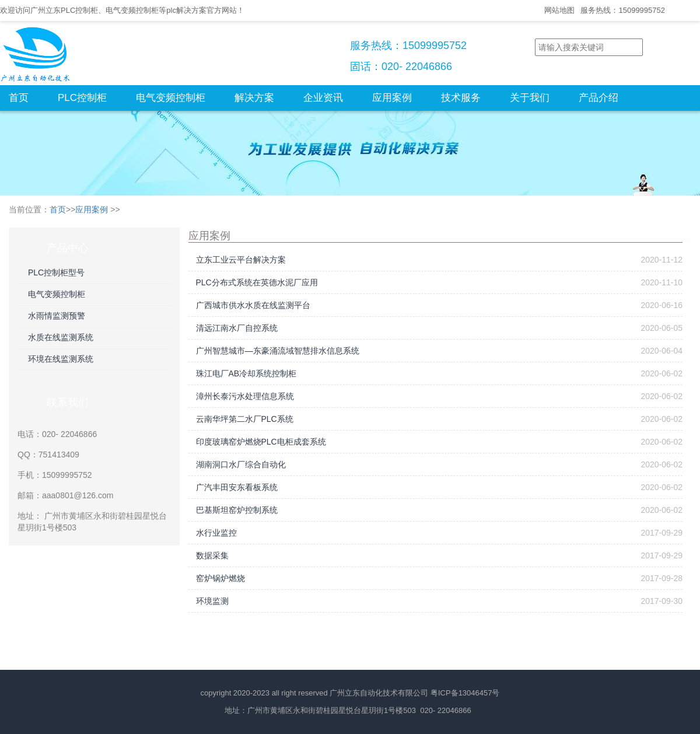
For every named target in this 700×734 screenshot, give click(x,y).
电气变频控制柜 (171, 98)
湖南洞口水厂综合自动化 (241, 464)
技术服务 (461, 98)
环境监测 (212, 601)
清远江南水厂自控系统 (237, 328)
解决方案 (254, 98)
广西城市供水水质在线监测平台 (253, 305)
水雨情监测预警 (57, 316)
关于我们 (530, 98)
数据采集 (212, 555)
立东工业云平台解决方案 (241, 260)
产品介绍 (598, 98)
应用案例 (392, 98)
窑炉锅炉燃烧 (220, 578)
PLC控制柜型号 (56, 272)
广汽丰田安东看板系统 (237, 487)
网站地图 (559, 10)
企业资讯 (323, 98)
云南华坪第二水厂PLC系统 (245, 419)
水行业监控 (216, 533)
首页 (19, 98)
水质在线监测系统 (61, 337)
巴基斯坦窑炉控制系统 (237, 510)
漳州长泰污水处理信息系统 (245, 396)
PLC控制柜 (82, 98)
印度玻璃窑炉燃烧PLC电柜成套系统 (261, 442)
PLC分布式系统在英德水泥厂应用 (257, 282)
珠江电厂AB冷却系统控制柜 (246, 373)
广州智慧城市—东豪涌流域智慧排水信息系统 (278, 351)
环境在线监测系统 (61, 359)
